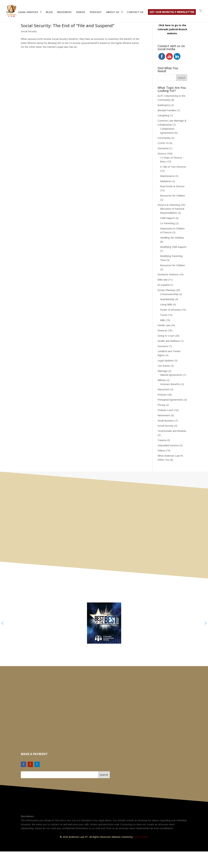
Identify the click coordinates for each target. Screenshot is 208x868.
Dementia (163, 148)
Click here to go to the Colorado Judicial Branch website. (172, 29)
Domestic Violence (168, 274)
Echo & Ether (141, 837)
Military (162, 380)
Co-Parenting (167, 223)
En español (164, 285)
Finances (162, 330)
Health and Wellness (169, 341)
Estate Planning (166, 290)
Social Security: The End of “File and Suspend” (68, 25)
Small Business (166, 421)
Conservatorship (169, 294)
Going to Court (166, 336)
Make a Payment (34, 754)
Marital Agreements (171, 375)
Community (164, 138)
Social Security (29, 31)
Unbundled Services (168, 445)
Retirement (164, 415)
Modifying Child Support (173, 247)
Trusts (164, 315)
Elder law (162, 280)
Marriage (163, 371)
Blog (49, 12)
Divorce (162, 154)
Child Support (167, 218)
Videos (81, 12)
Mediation (166, 181)
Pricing (161, 405)
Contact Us (135, 12)
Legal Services (28, 12)
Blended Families (167, 110)
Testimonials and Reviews (172, 431)
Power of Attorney (170, 310)
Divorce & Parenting (169, 205)
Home (10, 12)
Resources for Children (173, 196)
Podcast (96, 12)
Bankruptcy (164, 105)
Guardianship (167, 299)
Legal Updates (166, 360)
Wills (163, 320)
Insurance (163, 346)
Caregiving (163, 115)
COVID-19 (163, 143)
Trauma (162, 440)
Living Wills (166, 304)
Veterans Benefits (170, 384)
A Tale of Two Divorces (173, 167)
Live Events (164, 366)
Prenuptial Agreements (170, 400)
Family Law (164, 325)
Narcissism (164, 389)
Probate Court (166, 410)
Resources (64, 12)
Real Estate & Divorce (172, 186)
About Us (113, 12)
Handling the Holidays (172, 238)
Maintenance (167, 176)
